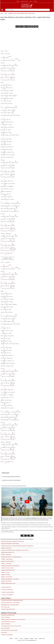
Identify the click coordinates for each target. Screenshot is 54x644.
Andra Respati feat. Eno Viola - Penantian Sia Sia (11, 626)
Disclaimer (26, 639)
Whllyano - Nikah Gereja (6, 555)
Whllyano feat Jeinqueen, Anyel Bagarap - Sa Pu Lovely (12, 541)
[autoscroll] (26, 27)
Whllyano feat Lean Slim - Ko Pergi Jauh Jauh (10, 566)
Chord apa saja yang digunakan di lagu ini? (11, 477)
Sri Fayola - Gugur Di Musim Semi (8, 609)
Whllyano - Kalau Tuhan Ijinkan (8, 561)
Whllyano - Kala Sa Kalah (6, 581)
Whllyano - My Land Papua (7, 577)
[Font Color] (37, 27)
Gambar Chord (42, 639)
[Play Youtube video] (27, 502)
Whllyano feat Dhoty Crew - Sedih (8, 583)
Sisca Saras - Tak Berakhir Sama (8, 615)
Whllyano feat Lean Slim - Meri (8, 552)
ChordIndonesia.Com (32, 640)
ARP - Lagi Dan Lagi (5, 607)
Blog (36, 639)
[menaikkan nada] (21, 27)
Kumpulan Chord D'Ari (7, 587)
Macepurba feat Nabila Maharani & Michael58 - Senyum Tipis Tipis (15, 550)
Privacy (21, 639)
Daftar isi (35, 1)
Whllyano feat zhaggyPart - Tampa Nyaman (10, 579)
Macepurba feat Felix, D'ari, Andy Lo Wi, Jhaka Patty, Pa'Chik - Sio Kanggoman (17, 546)
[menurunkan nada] (17, 27)
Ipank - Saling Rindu (6, 628)
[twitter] (30, 536)
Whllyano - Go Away (5, 572)
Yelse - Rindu (4, 632)
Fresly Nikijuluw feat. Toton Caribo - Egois (10, 605)
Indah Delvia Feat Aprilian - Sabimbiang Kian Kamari (12, 600)
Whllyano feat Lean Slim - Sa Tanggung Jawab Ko (11, 557)
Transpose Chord (24, 1)
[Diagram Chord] (32, 27)
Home (18, 1)
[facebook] (24, 536)
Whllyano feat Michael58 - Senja (8, 570)
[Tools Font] (35, 27)
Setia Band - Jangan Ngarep (7, 635)
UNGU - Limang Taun (6, 617)
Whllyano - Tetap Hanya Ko (7, 559)
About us (11, 639)
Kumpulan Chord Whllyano (7, 595)
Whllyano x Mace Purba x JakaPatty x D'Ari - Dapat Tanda (13, 619)
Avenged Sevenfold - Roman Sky (8, 622)
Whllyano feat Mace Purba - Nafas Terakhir (10, 544)
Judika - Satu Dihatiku (6, 624)
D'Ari (6, 13)
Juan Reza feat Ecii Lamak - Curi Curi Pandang (11, 603)
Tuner (31, 1)
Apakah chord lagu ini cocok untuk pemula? (12, 480)
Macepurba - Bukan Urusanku (7, 568)
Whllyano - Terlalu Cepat (6, 563)
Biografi (32, 639)
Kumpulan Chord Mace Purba (8, 592)
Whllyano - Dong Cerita (6, 548)
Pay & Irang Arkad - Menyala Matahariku (10, 630)
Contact (16, 639)
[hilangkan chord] (30, 27)
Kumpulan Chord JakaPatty (7, 590)
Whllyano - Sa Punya (5, 575)
